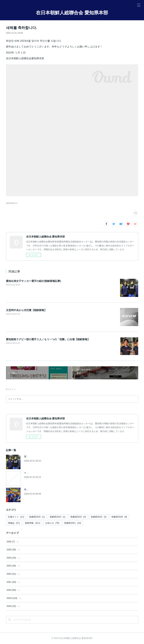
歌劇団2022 (99, 517)
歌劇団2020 (119, 517)
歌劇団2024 (57, 517)
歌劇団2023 (78, 517)
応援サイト (16, 517)
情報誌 (14, 523)
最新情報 (33, 523)
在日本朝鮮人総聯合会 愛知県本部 (72, 13)
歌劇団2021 (73, 523)
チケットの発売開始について (38, 473)
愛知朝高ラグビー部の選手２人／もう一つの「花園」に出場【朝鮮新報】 (48, 339)
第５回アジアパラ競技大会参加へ (40, 489)
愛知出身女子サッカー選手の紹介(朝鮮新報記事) (34, 281)
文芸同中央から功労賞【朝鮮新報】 (26, 310)
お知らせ (52, 523)
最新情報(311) (12, 203)
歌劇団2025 (37, 517)
